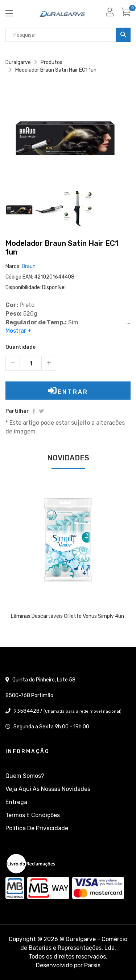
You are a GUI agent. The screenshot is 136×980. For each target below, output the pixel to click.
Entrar (68, 391)
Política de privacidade (37, 828)
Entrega (16, 802)
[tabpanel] (68, 558)
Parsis (92, 965)
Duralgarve (18, 62)
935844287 (28, 711)
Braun (29, 266)
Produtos (51, 62)
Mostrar (18, 331)
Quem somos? (25, 776)
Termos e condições (33, 815)
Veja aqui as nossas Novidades (48, 789)
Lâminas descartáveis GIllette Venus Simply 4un (67, 616)
